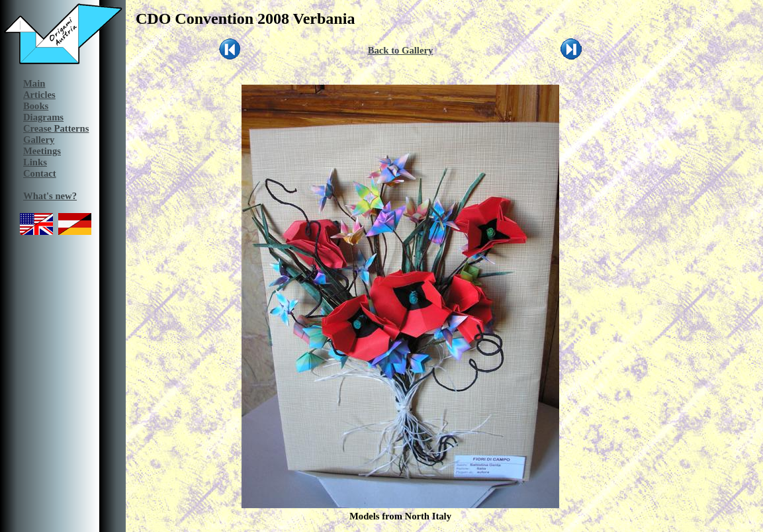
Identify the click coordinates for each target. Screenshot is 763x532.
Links (35, 162)
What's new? (50, 196)
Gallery (39, 140)
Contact (40, 173)
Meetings (42, 151)
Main (34, 83)
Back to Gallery (401, 50)
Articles (39, 95)
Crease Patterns (56, 128)
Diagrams (43, 117)
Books (36, 106)
